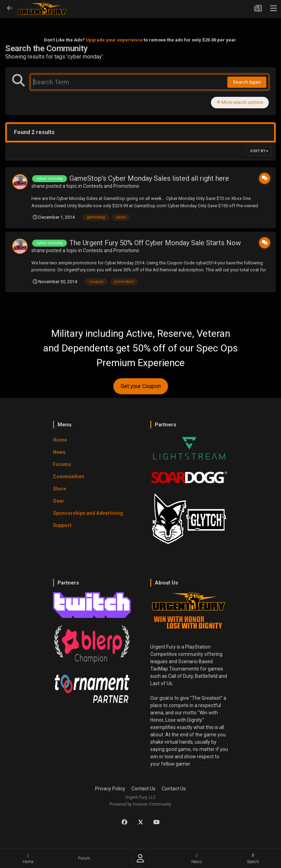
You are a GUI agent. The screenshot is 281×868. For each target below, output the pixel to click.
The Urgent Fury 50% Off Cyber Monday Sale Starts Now (155, 243)
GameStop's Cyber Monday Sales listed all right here (149, 178)
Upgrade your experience (114, 40)
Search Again (247, 82)
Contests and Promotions (111, 186)
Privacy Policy (110, 789)
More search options (240, 102)
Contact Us (143, 789)
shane (38, 186)
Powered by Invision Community (140, 804)
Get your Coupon (141, 386)
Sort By (259, 151)
